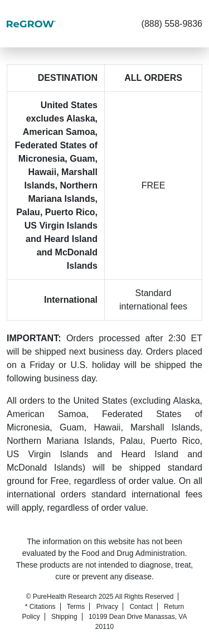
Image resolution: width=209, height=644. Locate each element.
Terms (76, 607)
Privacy (107, 607)
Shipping (64, 617)
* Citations (40, 607)
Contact (141, 607)
